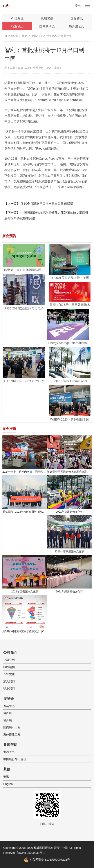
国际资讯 (77, 18)
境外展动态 (77, 26)
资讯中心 (37, 36)
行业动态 (17, 26)
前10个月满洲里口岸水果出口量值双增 (47, 204)
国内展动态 (47, 26)
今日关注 (17, 18)
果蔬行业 (66, 36)
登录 (78, 5)
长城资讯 (47, 18)
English (8, 784)
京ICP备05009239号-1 (31, 853)
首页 (24, 36)
